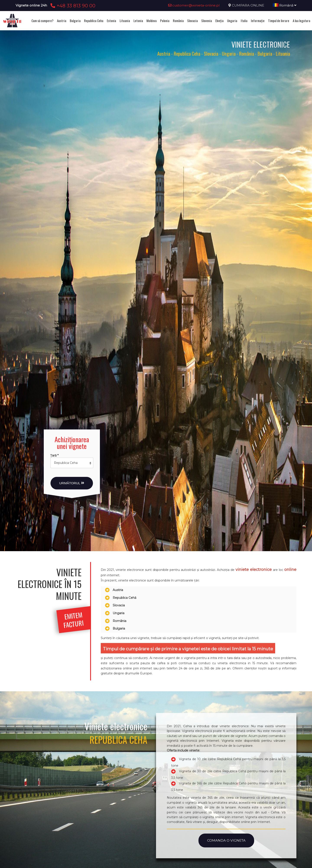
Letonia (138, 21)
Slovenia (207, 21)
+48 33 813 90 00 (72, 6)
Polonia (165, 21)
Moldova (152, 21)
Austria (62, 21)
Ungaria (232, 21)
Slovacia (193, 21)
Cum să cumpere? (42, 21)
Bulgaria (75, 21)
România (178, 21)
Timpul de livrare (279, 21)
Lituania (125, 21)
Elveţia (219, 21)
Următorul (72, 483)
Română (285, 5)
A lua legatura (301, 21)
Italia (244, 21)
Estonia (111, 21)
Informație (258, 21)
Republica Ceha (94, 21)
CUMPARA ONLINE (248, 5)
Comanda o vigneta (226, 840)
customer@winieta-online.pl (194, 5)
